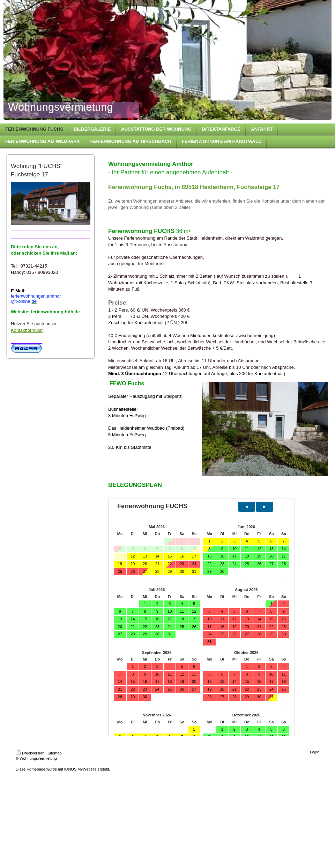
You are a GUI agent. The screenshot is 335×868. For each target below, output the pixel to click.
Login (315, 752)
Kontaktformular (27, 330)
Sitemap (54, 753)
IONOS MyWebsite (80, 769)
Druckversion (30, 753)
